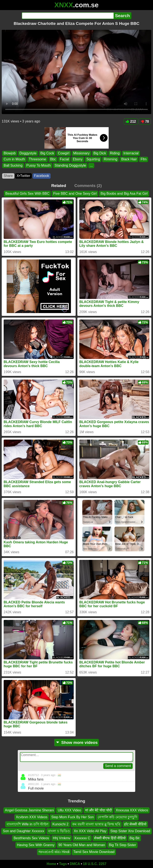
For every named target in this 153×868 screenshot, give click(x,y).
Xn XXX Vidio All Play (90, 831)
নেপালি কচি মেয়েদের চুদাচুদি (117, 817)
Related (59, 186)
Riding (115, 153)
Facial (64, 159)
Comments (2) (88, 186)
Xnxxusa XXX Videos (132, 810)
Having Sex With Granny (36, 845)
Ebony (78, 159)
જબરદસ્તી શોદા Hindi (54, 852)
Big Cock (47, 153)
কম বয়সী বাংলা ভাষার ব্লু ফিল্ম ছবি (96, 824)
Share (8, 176)
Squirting (93, 159)
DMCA (75, 864)
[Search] (68, 16)
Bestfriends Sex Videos (31, 838)
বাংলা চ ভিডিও (59, 831)
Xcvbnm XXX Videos (32, 817)
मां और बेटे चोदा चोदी (99, 810)
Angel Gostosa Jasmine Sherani (29, 810)
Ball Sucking (13, 165)
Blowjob (10, 153)
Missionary (81, 153)
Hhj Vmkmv (62, 838)
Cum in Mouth (14, 159)
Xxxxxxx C (82, 838)
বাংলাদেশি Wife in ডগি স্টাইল (28, 824)
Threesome (38, 159)
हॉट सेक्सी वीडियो (135, 824)
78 (145, 121)
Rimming (110, 159)
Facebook (42, 176)
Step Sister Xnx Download (130, 831)
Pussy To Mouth (39, 165)
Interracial (131, 153)
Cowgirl (64, 153)
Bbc (53, 159)
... (91, 165)
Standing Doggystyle (70, 165)
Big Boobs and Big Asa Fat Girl (124, 194)
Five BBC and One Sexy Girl (75, 194)
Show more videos (77, 742)
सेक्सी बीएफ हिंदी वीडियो (110, 838)
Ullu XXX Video (69, 810)
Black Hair (129, 159)
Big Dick (100, 153)
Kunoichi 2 (60, 824)
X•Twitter (23, 176)
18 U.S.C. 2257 (95, 864)
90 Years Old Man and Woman (82, 845)
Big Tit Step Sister (122, 845)
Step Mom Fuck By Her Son (72, 817)
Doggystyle (28, 153)
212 (131, 121)
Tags (63, 864)
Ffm (144, 159)
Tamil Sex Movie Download (94, 852)
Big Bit (134, 838)
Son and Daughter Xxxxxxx (23, 831)
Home (51, 864)
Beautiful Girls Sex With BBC (27, 194)
